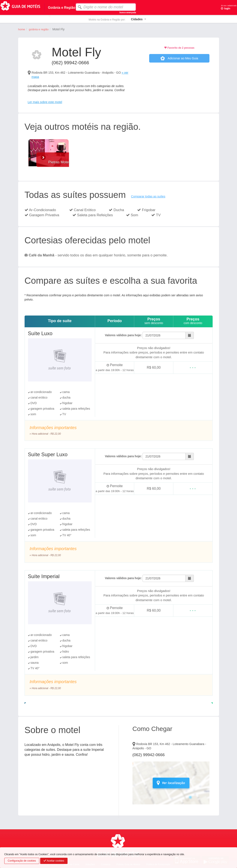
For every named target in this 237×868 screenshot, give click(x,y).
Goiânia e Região (39, 29)
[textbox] (106, 7)
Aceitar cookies (54, 861)
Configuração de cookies (22, 861)
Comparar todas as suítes (148, 196)
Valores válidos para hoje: (123, 335)
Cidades (137, 19)
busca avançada (128, 12)
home (22, 29)
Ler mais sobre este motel (45, 102)
